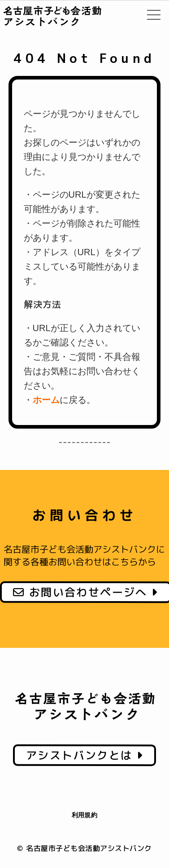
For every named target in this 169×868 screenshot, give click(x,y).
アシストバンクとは (84, 755)
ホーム (46, 400)
